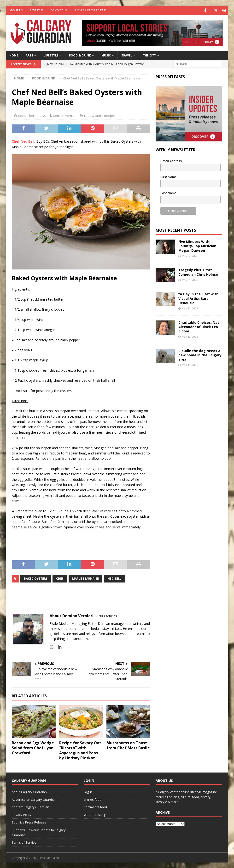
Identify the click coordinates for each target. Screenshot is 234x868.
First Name (169, 176)
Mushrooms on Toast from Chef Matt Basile (128, 745)
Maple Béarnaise (85, 578)
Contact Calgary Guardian (30, 806)
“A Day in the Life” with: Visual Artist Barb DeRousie (199, 298)
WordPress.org (95, 814)
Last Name (169, 192)
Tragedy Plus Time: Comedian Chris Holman (199, 272)
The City (149, 55)
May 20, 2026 (190, 308)
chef (60, 578)
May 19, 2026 (190, 336)
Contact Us (59, 10)
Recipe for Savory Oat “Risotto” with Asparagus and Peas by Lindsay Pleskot (80, 750)
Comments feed (95, 806)
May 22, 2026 (190, 255)
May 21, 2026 (190, 279)
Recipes (110, 115)
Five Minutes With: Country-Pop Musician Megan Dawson (197, 245)
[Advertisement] (192, 449)
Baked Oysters (36, 578)
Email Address (171, 161)
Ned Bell (114, 578)
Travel (127, 55)
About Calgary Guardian (29, 791)
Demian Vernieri (65, 115)
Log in (88, 791)
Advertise (37, 10)
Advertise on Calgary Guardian (34, 799)
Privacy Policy (22, 814)
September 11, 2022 (32, 115)
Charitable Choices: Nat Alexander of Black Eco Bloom (199, 326)
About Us (16, 10)
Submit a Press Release (90, 10)
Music (106, 55)
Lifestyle (51, 55)
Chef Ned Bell (23, 141)
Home (14, 55)
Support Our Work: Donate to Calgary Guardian (39, 832)
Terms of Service (24, 842)
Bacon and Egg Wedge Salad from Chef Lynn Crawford (33, 747)
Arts (29, 55)
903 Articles (108, 615)
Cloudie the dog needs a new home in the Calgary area (200, 354)
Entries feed (93, 799)
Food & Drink (80, 55)
